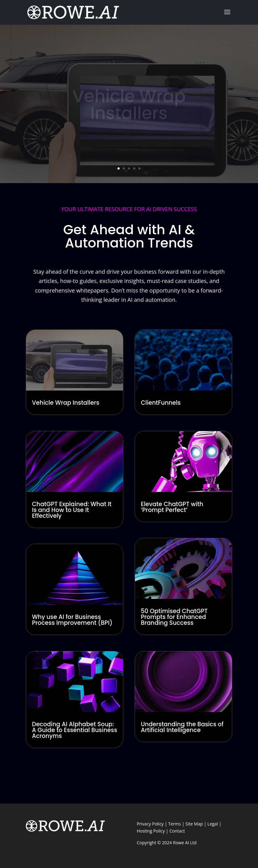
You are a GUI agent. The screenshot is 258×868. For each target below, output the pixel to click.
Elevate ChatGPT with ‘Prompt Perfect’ (172, 507)
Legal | (214, 824)
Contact (177, 831)
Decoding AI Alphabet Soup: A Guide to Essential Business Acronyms (75, 730)
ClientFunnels (161, 403)
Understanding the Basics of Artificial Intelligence (182, 727)
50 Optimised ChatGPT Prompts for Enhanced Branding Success (174, 617)
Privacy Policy (150, 824)
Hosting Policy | (153, 831)
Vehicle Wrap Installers (66, 403)
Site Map (194, 824)
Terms (175, 824)
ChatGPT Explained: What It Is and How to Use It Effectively (72, 510)
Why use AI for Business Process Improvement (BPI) (72, 620)
